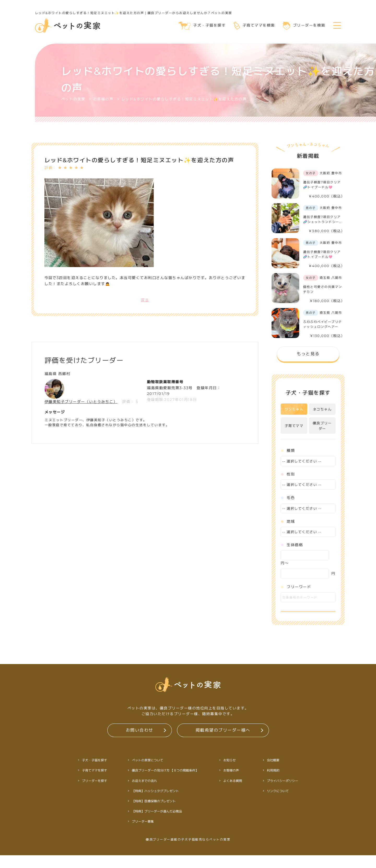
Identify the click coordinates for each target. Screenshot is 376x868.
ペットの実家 (73, 99)
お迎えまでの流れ (144, 793)
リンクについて (278, 804)
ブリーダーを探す (94, 793)
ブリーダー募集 (143, 834)
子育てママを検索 (254, 26)
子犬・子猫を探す (202, 26)
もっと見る (308, 354)
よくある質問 (232, 793)
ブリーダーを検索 (304, 26)
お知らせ (229, 773)
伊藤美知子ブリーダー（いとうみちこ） (81, 402)
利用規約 (273, 783)
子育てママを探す (94, 783)
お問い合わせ (139, 743)
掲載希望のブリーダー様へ (223, 743)
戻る (145, 300)
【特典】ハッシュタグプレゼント (155, 804)
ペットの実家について (147, 773)
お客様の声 (103, 99)
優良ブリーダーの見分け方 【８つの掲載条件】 (165, 783)
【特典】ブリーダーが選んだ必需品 (157, 824)
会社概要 (273, 773)
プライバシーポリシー (282, 793)
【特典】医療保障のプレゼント (154, 814)
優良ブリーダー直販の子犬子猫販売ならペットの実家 (188, 852)
